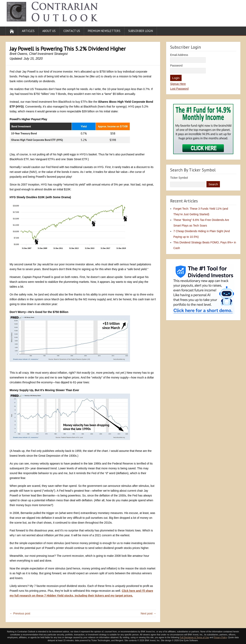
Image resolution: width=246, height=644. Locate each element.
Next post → (148, 613)
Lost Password (179, 89)
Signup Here (178, 84)
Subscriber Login (141, 31)
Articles (28, 31)
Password (176, 66)
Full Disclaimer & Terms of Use (194, 637)
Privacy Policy (220, 637)
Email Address (179, 55)
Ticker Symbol (179, 178)
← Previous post (20, 613)
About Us (49, 31)
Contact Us (72, 31)
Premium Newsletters (104, 31)
